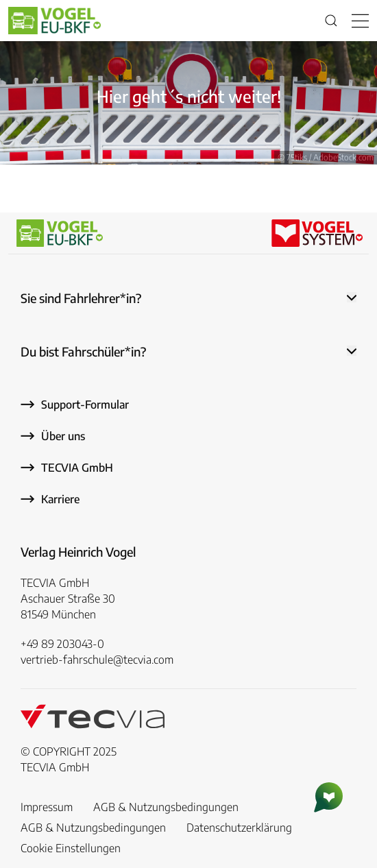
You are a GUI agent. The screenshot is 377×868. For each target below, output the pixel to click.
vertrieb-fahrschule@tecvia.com (97, 660)
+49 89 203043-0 (62, 644)
